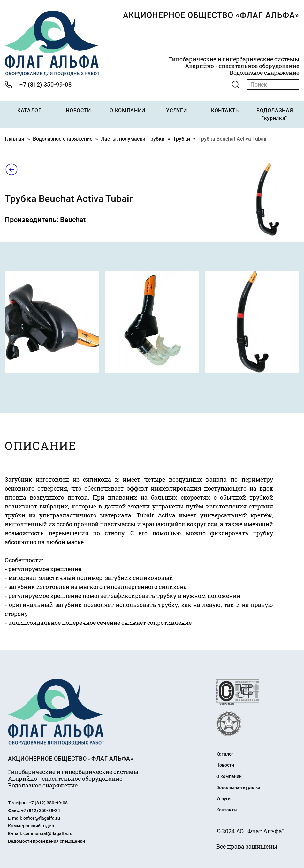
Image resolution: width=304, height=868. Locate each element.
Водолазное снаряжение (63, 139)
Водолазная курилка (238, 787)
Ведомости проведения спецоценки (46, 841)
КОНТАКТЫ (226, 110)
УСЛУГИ (176, 110)
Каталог (225, 754)
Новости (225, 765)
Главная (15, 139)
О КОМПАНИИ (127, 110)
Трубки (182, 139)
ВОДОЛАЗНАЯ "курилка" (275, 114)
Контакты (227, 810)
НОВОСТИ (78, 110)
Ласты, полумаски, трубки (133, 139)
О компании (229, 776)
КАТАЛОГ (29, 110)
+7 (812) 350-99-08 (46, 85)
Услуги (223, 799)
